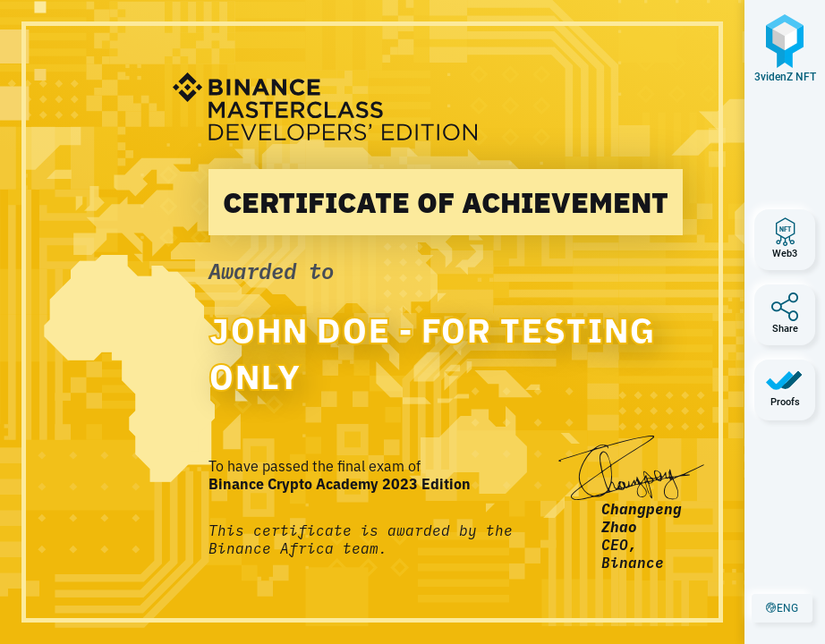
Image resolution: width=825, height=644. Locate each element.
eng (789, 611)
